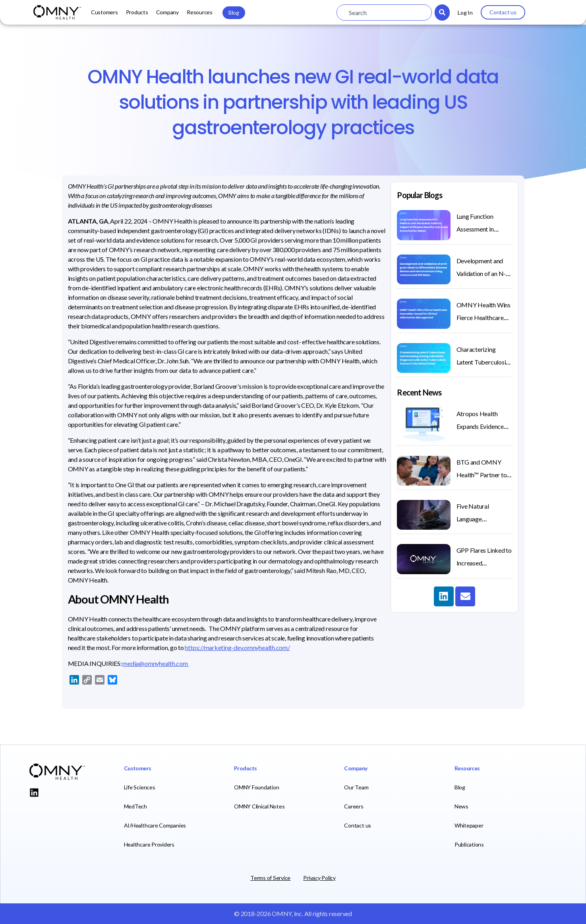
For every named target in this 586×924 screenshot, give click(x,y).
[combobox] (384, 13)
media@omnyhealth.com (156, 663)
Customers (104, 12)
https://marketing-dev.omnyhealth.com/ (237, 647)
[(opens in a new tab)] (424, 559)
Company (167, 12)
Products (137, 12)
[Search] (442, 13)
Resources (200, 12)
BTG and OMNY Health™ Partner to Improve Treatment (482, 475)
